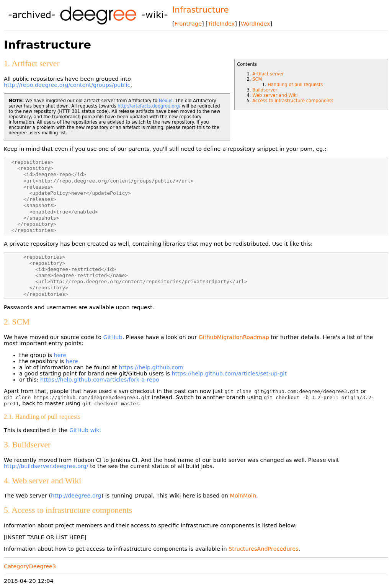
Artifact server (268, 74)
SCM (257, 79)
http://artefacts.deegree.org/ (149, 106)
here (60, 355)
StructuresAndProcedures (263, 549)
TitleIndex (221, 24)
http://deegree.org (76, 496)
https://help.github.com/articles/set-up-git (229, 374)
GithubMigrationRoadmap (234, 337)
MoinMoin (243, 496)
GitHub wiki (85, 430)
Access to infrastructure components (293, 101)
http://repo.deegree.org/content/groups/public (67, 85)
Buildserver (265, 90)
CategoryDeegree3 (30, 566)
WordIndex (256, 24)
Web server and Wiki (275, 95)
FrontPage (188, 24)
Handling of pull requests (295, 85)
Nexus (166, 101)
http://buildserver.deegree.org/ (46, 466)
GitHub (113, 337)
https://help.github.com (151, 367)
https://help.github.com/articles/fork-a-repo (100, 380)
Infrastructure (201, 10)
